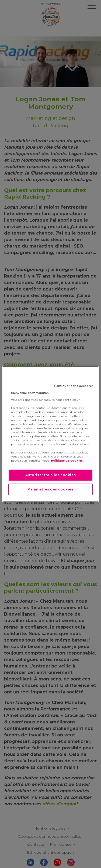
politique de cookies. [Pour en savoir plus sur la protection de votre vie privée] (67, 461)
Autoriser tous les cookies (51, 475)
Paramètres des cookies (50, 489)
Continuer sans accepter (74, 386)
